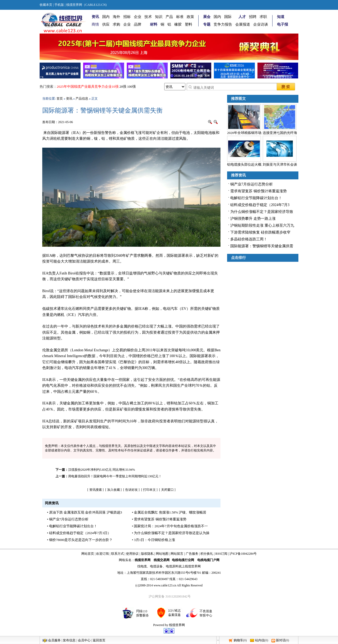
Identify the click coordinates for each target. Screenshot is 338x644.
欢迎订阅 (102, 554)
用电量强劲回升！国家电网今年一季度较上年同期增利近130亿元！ (115, 476)
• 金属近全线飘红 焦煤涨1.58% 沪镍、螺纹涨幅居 (169, 512)
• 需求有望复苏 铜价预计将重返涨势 (159, 519)
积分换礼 (207, 554)
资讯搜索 (96, 490)
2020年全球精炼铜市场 (244, 133)
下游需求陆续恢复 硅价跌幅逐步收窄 (260, 232)
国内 (106, 17)
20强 (123, 87)
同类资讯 (52, 503)
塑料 (189, 24)
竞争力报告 (223, 24)
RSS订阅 (221, 554)
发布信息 (69, 640)
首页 (60, 99)
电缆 (144, 566)
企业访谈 (261, 24)
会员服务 (54, 640)
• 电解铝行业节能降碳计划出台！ (72, 526)
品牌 (138, 24)
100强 (132, 87)
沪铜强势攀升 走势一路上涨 (253, 219)
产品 (169, 17)
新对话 (281, 640)
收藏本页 (46, 5)
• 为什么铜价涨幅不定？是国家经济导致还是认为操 (171, 533)
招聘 (253, 17)
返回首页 (99, 640)
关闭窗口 (167, 490)
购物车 (238, 640)
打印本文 (149, 490)
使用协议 (132, 554)
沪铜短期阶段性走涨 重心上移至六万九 (262, 225)
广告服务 (192, 554)
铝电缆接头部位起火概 (244, 164)
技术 (148, 17)
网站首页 (88, 554)
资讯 (69, 99)
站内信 (260, 640)
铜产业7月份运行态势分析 (252, 184)
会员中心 (84, 640)
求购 (116, 24)
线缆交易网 (162, 560)
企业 (138, 17)
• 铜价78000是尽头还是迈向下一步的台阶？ (80, 540)
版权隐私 (147, 554)
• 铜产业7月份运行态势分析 (68, 519)
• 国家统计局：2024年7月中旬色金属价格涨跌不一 (170, 526)
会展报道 (243, 24)
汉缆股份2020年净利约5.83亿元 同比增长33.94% (102, 470)
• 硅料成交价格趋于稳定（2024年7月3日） (79, 533)
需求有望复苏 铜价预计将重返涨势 (259, 191)
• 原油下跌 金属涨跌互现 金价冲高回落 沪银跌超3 (84, 512)
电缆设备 (156, 566)
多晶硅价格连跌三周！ (249, 239)
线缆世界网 (143, 560)
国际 (228, 17)
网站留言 (177, 554)
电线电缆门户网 (208, 560)
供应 (106, 24)
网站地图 (162, 554)
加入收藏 (114, 490)
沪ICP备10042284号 (243, 554)
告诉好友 (132, 490)
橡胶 (178, 24)
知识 (159, 17)
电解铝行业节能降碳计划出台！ (256, 198)
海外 (116, 17)
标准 (180, 17)
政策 (190, 17)
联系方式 (118, 554)
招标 (127, 17)
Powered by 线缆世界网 (169, 625)
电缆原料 (172, 566)
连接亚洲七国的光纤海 (280, 133)
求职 (263, 17)
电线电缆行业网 (183, 560)
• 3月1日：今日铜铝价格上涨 (154, 540)
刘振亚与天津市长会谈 (280, 164)
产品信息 (82, 99)
